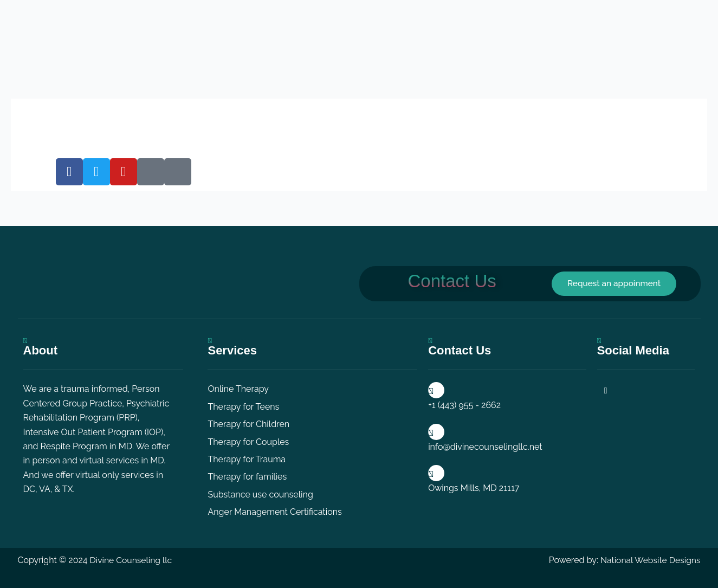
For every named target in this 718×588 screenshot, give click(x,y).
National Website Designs (649, 560)
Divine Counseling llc (132, 560)
